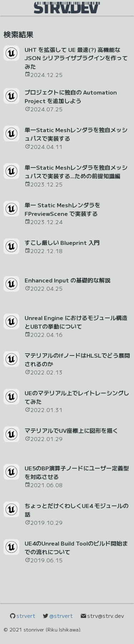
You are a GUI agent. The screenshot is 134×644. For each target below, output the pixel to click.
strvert (26, 616)
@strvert (61, 616)
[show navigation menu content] (67, 7)
